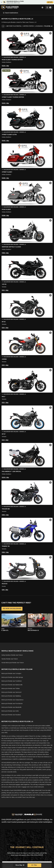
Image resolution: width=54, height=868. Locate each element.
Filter (34, 865)
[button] (27, 49)
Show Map (20, 865)
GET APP (50, 2)
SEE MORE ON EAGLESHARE (12, 609)
